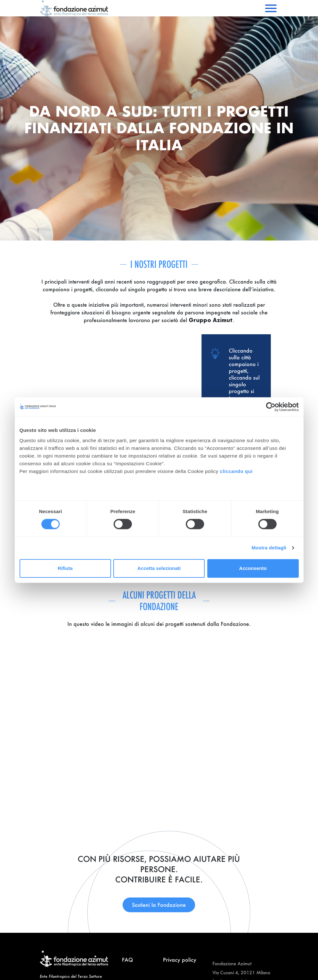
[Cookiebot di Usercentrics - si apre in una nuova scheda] (271, 407)
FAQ (127, 960)
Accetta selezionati (159, 568)
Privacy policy (180, 960)
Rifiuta (65, 568)
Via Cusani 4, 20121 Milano (241, 972)
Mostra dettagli (269, 548)
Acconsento (253, 568)
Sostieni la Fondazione (159, 905)
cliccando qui (237, 471)
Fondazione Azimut (232, 963)
